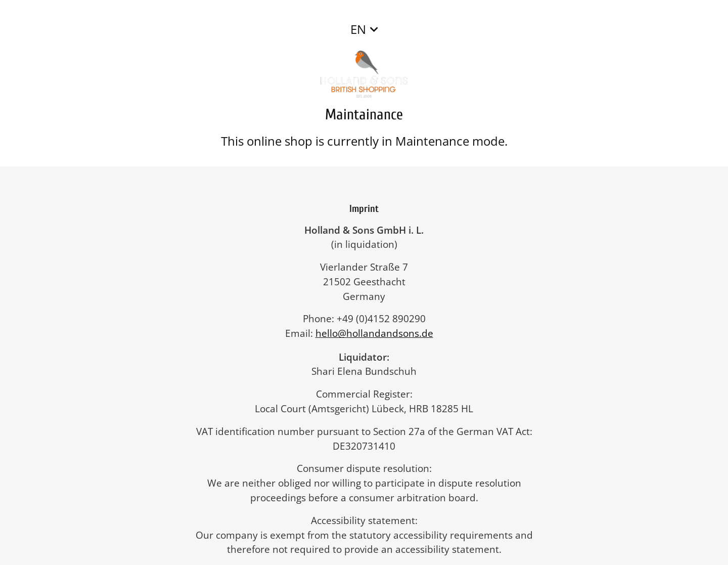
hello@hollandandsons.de (379, 333)
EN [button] (358, 29)
